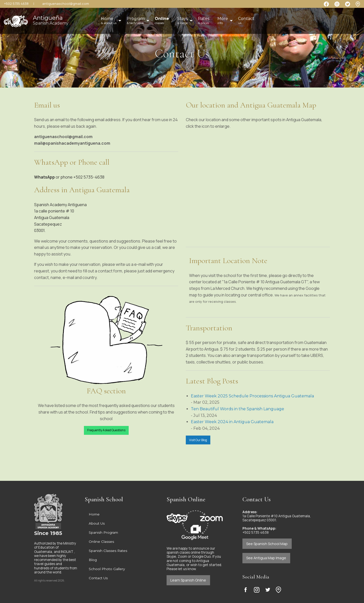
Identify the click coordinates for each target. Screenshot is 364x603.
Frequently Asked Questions (106, 430)
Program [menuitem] (136, 20)
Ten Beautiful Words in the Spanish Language (237, 409)
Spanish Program (103, 532)
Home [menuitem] (109, 20)
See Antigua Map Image (266, 558)
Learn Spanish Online (188, 580)
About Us (97, 523)
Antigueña (51, 20)
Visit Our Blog (198, 440)
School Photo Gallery (107, 569)
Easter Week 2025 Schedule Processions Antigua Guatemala (252, 396)
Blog (93, 560)
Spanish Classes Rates (108, 551)
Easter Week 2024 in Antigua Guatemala (232, 422)
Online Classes (101, 542)
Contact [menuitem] (246, 20)
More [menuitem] (223, 20)
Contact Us (98, 578)
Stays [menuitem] (183, 20)
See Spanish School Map (267, 544)
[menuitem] (162, 21)
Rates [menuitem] (204, 20)
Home (94, 514)
